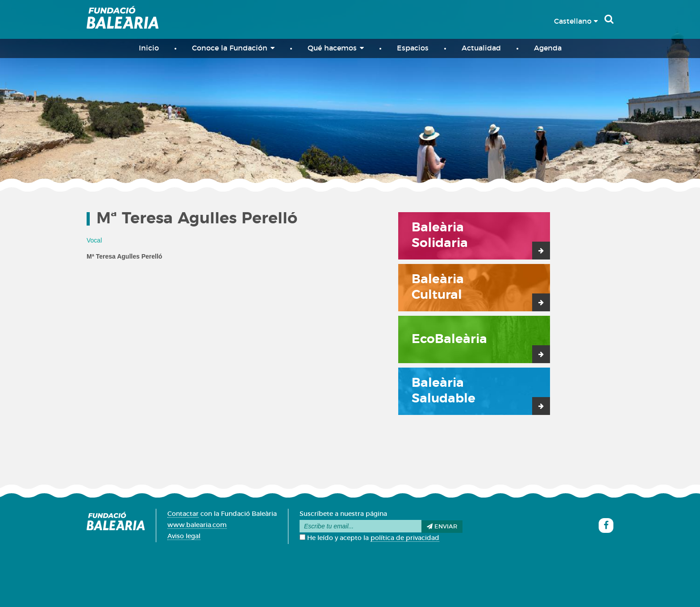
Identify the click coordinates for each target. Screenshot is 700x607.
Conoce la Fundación (233, 48)
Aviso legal (184, 536)
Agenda (548, 48)
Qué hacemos (336, 48)
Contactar (183, 514)
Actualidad (481, 48)
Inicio (149, 48)
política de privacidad (405, 538)
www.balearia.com (197, 525)
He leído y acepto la (369, 538)
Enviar (442, 527)
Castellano (576, 21)
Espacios (413, 48)
